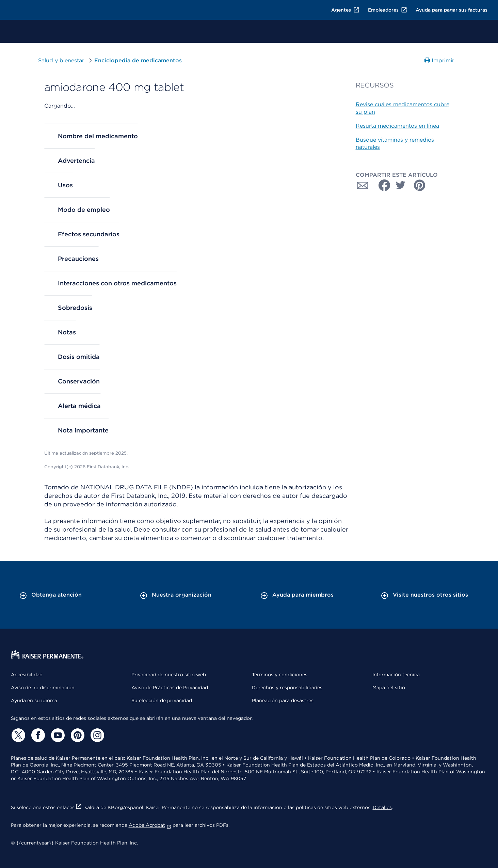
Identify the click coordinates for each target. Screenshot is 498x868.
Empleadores (388, 10)
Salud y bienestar (61, 60)
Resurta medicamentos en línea (397, 126)
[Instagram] (97, 735)
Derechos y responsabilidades (287, 688)
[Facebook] (37, 735)
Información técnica (396, 675)
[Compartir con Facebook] (382, 185)
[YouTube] (57, 735)
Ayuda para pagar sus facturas (452, 10)
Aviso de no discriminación (43, 688)
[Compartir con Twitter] (401, 185)
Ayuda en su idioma (34, 700)
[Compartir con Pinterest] (420, 185)
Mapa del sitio (389, 688)
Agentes (346, 10)
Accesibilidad (27, 675)
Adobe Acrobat (150, 825)
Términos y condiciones (280, 675)
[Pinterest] (77, 735)
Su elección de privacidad (162, 700)
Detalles (382, 807)
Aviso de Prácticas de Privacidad (170, 688)
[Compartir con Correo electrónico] (363, 185)
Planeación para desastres (283, 700)
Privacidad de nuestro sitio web (169, 675)
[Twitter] (18, 735)
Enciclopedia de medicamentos (138, 60)
